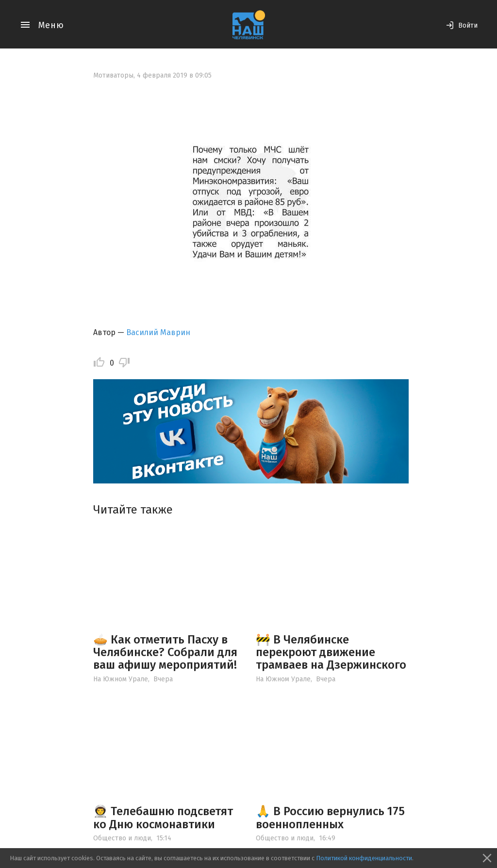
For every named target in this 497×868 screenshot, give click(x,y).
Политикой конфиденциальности (364, 858)
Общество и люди (122, 838)
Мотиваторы (113, 75)
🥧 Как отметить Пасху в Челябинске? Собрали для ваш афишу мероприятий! (165, 652)
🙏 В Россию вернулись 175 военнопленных (330, 818)
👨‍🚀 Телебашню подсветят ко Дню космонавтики (163, 818)
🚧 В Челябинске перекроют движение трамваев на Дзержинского (331, 652)
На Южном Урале (121, 679)
